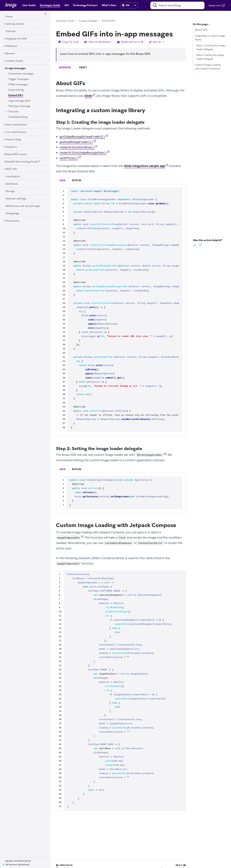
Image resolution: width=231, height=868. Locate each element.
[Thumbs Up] (195, 246)
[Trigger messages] (19, 79)
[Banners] (10, 54)
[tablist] (121, 180)
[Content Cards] (14, 61)
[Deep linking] (16, 90)
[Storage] (10, 191)
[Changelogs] (12, 213)
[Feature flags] (13, 140)
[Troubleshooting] (18, 117)
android (65, 67)
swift (83, 67)
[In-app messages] (16, 68)
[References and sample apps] (23, 206)
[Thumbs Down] (201, 246)
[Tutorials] (11, 31)
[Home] (9, 17)
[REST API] (11, 169)
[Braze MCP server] (16, 154)
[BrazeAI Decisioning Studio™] (23, 162)
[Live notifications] (16, 132)
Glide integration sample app (145, 166)
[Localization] (13, 177)
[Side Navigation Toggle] (45, 14)
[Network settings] (16, 199)
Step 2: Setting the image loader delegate (210, 57)
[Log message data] (19, 101)
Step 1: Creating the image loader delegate (211, 47)
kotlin (77, 180)
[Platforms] (11, 46)
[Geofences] (12, 184)
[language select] (131, 5)
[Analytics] (11, 147)
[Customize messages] (21, 74)
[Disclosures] (12, 221)
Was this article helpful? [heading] (208, 240)
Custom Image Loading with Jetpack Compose (208, 67)
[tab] (62, 180)
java (62, 180)
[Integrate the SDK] (16, 39)
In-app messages (88, 21)
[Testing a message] (19, 106)
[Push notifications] (16, 125)
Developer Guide (65, 21)
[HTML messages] (18, 85)
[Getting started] (15, 24)
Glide (88, 96)
